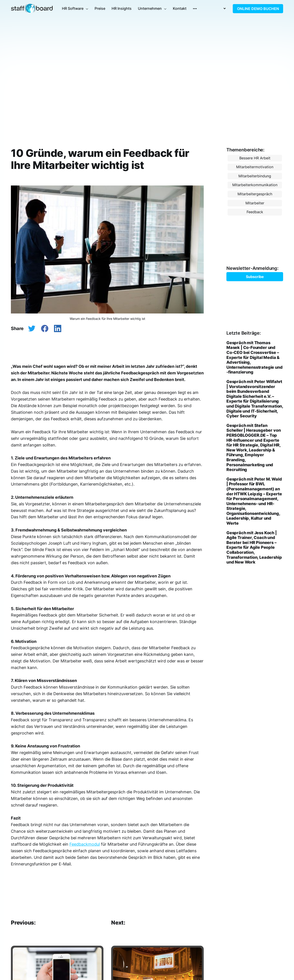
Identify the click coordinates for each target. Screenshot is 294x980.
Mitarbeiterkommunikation (255, 185)
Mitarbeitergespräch (255, 194)
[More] (195, 9)
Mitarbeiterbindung (255, 176)
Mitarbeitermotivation (255, 167)
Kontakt (180, 8)
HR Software (73, 8)
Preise (100, 8)
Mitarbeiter (255, 203)
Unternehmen (150, 8)
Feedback (255, 212)
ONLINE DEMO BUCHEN (258, 9)
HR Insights (122, 8)
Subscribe (255, 277)
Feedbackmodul (85, 844)
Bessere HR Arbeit (255, 158)
